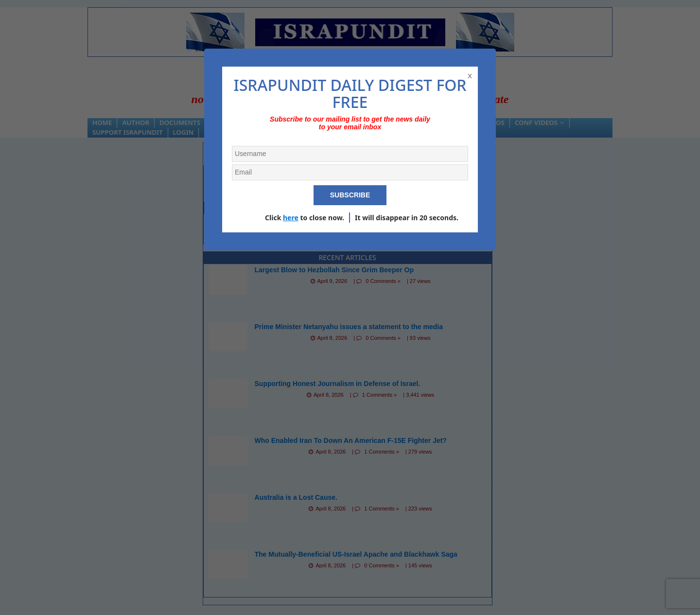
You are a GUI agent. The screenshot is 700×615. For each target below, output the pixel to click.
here (291, 218)
